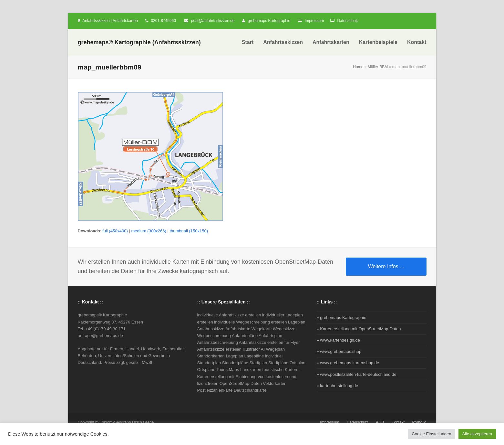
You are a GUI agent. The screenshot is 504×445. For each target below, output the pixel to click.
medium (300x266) (149, 231)
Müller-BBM (378, 67)
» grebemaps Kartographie (342, 318)
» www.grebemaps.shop (339, 351)
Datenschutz (348, 21)
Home (358, 67)
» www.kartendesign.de (338, 340)
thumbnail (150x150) (189, 231)
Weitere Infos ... (386, 266)
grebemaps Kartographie (269, 21)
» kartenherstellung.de (338, 386)
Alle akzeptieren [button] (477, 434)
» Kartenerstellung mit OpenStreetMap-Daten (359, 329)
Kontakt (398, 422)
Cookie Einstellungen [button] (431, 434)
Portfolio (419, 422)
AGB (380, 422)
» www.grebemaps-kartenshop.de (348, 363)
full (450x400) (115, 231)
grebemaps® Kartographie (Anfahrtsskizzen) (139, 42)
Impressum (314, 21)
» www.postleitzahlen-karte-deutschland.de (357, 374)
